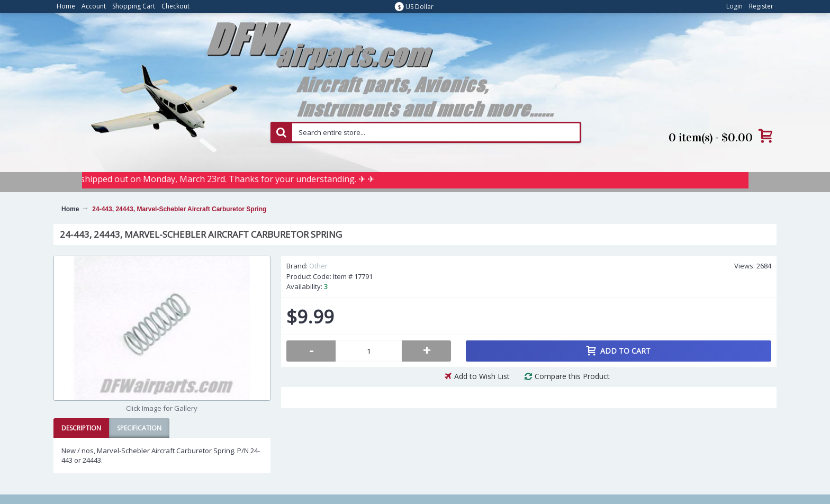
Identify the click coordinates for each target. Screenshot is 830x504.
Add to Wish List (482, 376)
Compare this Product (572, 376)
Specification (139, 428)
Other (318, 266)
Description (81, 428)
